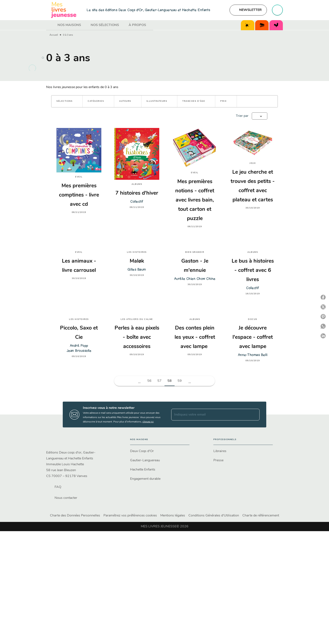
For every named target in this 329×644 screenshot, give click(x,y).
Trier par (242, 116)
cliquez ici (148, 422)
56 (149, 381)
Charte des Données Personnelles (75, 516)
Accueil (54, 35)
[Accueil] (64, 10)
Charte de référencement (261, 516)
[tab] (51, 25)
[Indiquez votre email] (210, 415)
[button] (248, 10)
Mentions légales (173, 516)
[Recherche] (277, 10)
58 (170, 381)
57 (159, 381)
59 (180, 381)
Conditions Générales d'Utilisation (214, 516)
